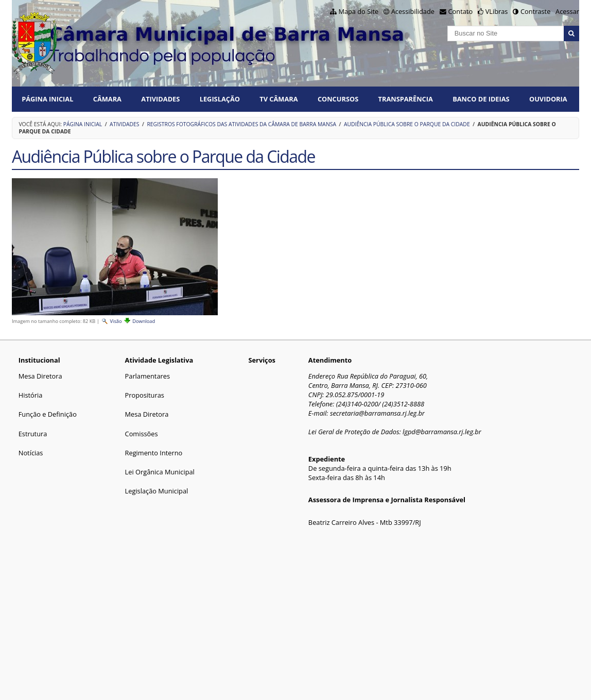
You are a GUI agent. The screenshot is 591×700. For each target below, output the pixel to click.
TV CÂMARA (279, 99)
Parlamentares (147, 376)
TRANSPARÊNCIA (406, 99)
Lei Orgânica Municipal (160, 472)
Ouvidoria (548, 99)
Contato (461, 11)
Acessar (567, 11)
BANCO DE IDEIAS (481, 99)
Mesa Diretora (40, 376)
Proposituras (145, 395)
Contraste (535, 11)
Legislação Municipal (157, 491)
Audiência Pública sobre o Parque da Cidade (407, 124)
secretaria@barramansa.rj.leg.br (377, 413)
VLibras (497, 11)
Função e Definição (48, 414)
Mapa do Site (358, 11)
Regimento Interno (154, 453)
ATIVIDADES (160, 99)
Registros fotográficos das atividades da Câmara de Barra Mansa (241, 124)
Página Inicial (47, 99)
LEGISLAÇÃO (220, 99)
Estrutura (33, 434)
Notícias (31, 453)
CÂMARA (107, 99)
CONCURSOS (338, 99)
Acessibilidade (413, 11)
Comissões (142, 434)
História (31, 395)
